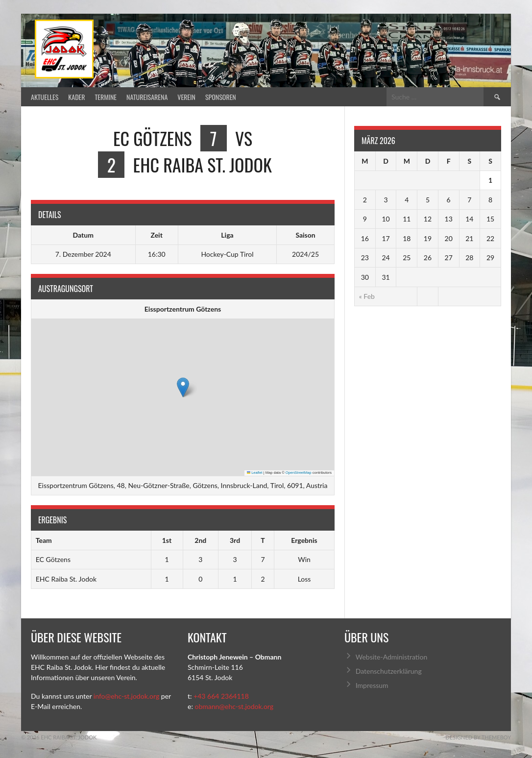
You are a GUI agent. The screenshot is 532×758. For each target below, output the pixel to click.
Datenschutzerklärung (389, 671)
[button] (183, 387)
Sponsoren (221, 97)
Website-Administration (391, 657)
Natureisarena (147, 97)
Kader (76, 97)
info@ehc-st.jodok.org (126, 696)
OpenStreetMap (299, 473)
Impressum (372, 685)
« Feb (367, 296)
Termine (106, 97)
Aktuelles (45, 97)
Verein (186, 97)
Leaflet (255, 473)
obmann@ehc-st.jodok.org (234, 706)
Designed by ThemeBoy (478, 737)
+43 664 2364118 (221, 696)
